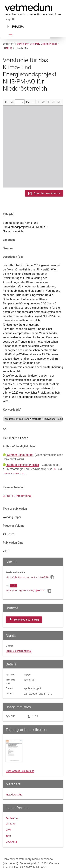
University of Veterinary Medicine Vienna (37, 44)
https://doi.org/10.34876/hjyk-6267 (26, 590)
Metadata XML (14, 795)
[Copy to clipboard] (52, 577)
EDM (8, 836)
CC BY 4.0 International (17, 496)
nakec (27, 675)
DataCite (10, 824)
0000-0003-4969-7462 (14, 474)
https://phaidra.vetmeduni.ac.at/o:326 (27, 577)
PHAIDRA (8, 48)
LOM (8, 830)
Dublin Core (12, 818)
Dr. (55, 469)
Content (33, 143)
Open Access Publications (20, 771)
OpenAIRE (11, 842)
